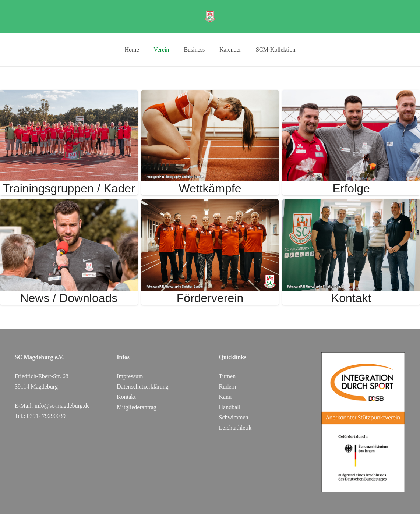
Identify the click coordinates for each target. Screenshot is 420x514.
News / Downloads (69, 298)
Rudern (228, 387)
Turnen (227, 376)
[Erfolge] (351, 95)
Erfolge (351, 188)
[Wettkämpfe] (210, 95)
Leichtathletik (235, 428)
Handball (230, 407)
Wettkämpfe (210, 188)
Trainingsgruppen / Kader (69, 188)
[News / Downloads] (69, 204)
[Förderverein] (210, 204)
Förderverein (210, 298)
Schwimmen (234, 417)
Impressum (130, 376)
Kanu (225, 397)
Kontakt (351, 298)
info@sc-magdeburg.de (62, 406)
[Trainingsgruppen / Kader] (69, 95)
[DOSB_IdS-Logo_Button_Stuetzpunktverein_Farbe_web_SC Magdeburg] (363, 422)
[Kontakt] (351, 204)
